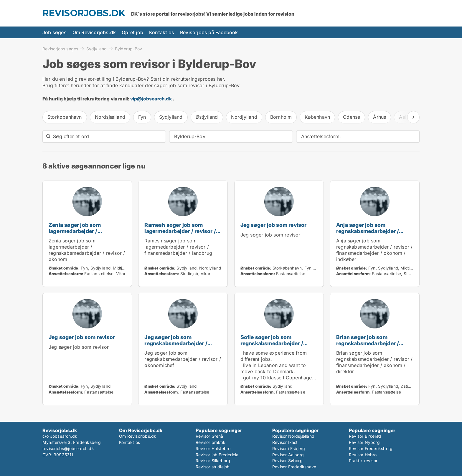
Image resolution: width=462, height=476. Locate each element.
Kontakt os (162, 32)
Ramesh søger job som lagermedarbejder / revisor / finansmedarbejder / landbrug (183, 231)
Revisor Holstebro (213, 448)
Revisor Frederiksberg (371, 448)
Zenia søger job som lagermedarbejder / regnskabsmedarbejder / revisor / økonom (80, 234)
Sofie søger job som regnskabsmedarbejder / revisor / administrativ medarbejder (272, 346)
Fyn (142, 117)
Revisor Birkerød (365, 436)
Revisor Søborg (287, 461)
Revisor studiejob (213, 467)
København (317, 117)
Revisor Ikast (285, 442)
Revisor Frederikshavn (294, 467)
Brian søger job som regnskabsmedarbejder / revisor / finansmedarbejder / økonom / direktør (374, 346)
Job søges (55, 32)
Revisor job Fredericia (217, 455)
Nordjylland (244, 117)
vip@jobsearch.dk (151, 99)
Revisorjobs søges (60, 49)
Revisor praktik (211, 442)
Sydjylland (97, 49)
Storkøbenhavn (65, 117)
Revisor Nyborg (364, 442)
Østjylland (207, 117)
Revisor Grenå (209, 436)
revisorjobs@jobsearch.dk (68, 448)
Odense (352, 117)
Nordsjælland (110, 117)
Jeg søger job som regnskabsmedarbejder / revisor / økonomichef (176, 343)
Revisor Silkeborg (213, 461)
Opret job (132, 32)
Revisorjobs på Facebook (209, 32)
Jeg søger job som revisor (274, 225)
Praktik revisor (363, 461)
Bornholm (281, 117)
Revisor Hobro (363, 455)
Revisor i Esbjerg (289, 448)
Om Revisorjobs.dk (94, 32)
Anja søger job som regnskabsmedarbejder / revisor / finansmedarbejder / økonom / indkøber (374, 234)
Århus (379, 117)
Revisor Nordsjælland (293, 436)
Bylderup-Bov (128, 49)
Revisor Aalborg (288, 455)
